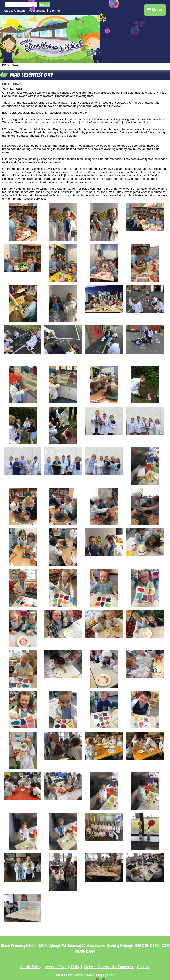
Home (6, 65)
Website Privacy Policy (63, 967)
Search (44, 5)
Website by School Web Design (79, 975)
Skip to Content (14, 11)
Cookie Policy (30, 967)
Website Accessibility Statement (109, 967)
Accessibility (37, 11)
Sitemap (55, 11)
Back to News (11, 84)
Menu (155, 10)
